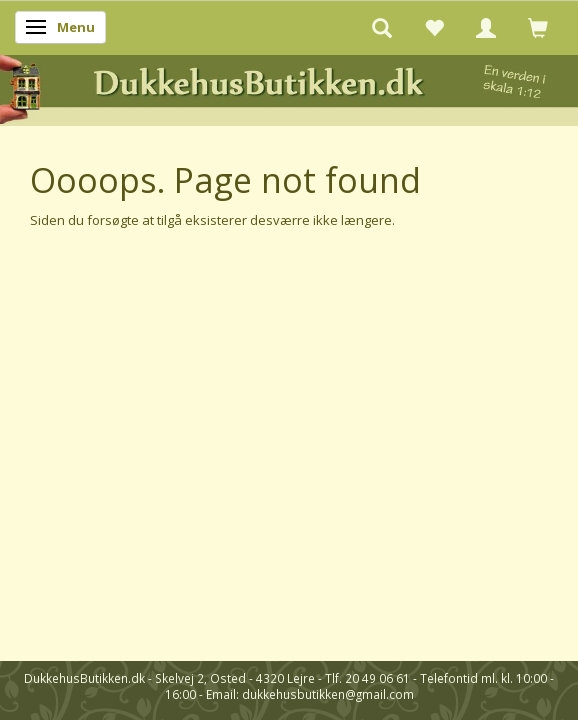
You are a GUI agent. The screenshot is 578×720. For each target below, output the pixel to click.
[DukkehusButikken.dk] (289, 86)
